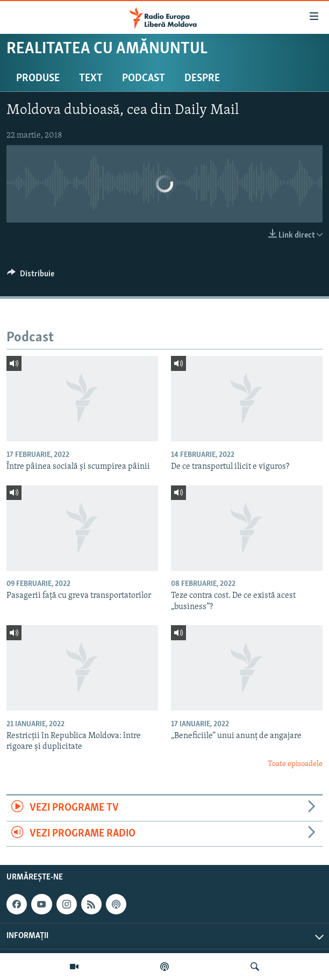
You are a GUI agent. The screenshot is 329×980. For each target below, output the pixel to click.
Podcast (144, 78)
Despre (202, 78)
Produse (38, 78)
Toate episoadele (295, 764)
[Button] (31, 276)
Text (91, 78)
